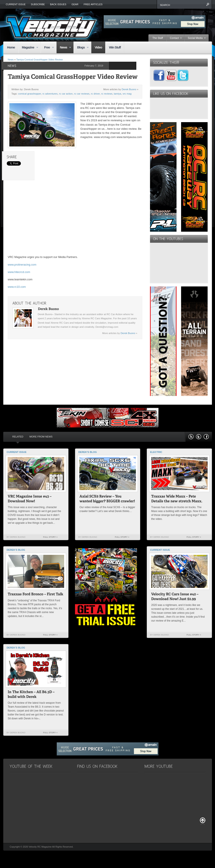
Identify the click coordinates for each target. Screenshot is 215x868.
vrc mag (127, 94)
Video (98, 47)
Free (47, 48)
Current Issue (16, 4)
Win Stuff (115, 47)
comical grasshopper (30, 94)
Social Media (195, 38)
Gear (75, 4)
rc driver (95, 94)
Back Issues (58, 4)
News (64, 48)
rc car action (66, 94)
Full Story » (50, 537)
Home (11, 47)
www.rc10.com (17, 287)
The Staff (158, 38)
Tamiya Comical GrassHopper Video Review (40, 60)
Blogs (81, 48)
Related (18, 437)
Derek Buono (129, 89)
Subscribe (38, 4)
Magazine (28, 48)
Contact (174, 38)
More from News (41, 437)
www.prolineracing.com (22, 265)
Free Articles (93, 4)
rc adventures (50, 94)
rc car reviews (82, 94)
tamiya (118, 94)
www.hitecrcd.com (19, 272)
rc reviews (107, 94)
